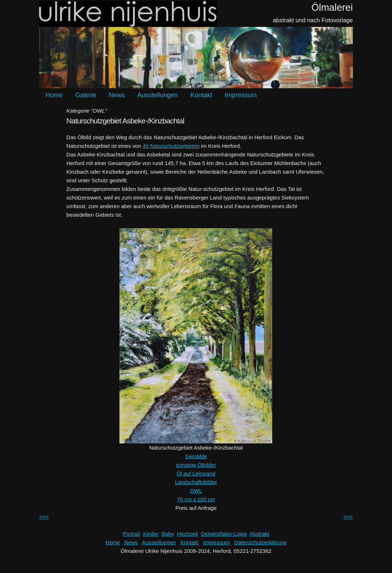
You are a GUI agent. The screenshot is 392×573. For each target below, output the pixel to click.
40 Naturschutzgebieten (171, 146)
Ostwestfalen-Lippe (224, 534)
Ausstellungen (158, 95)
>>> (348, 516)
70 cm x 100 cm (196, 499)
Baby (168, 534)
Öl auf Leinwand (196, 473)
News (117, 95)
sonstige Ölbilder (196, 465)
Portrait (131, 534)
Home (54, 95)
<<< (44, 516)
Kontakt (201, 95)
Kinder (151, 534)
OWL (196, 491)
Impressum (241, 95)
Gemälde (196, 456)
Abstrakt (259, 534)
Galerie (86, 95)
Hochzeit (187, 534)
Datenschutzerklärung (260, 542)
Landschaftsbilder (196, 482)
